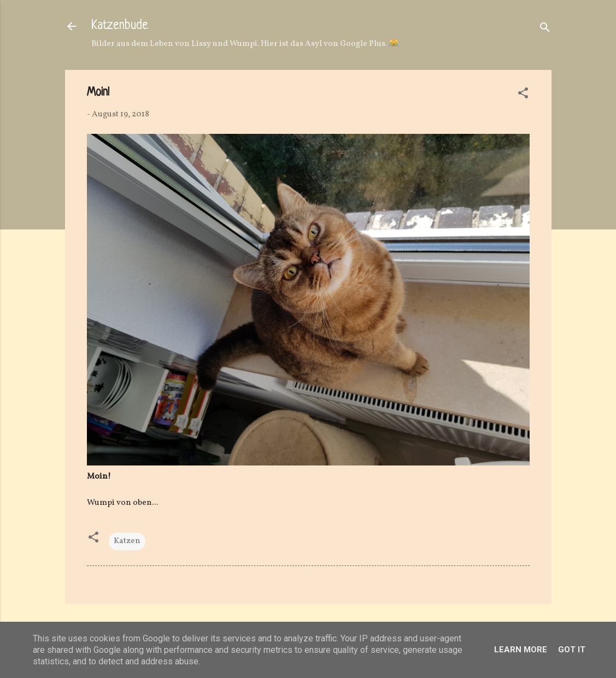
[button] (523, 95)
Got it (572, 650)
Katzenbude (120, 26)
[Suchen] (545, 30)
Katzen (127, 541)
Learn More (521, 650)
